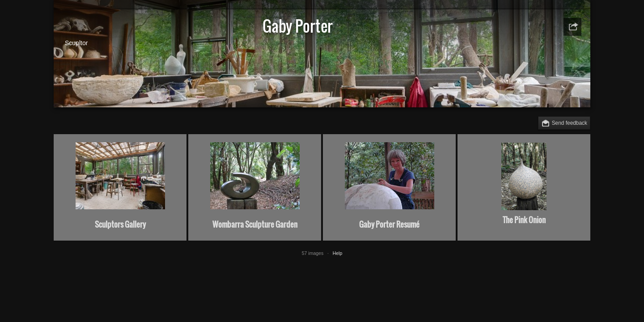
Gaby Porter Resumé (389, 224)
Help (338, 253)
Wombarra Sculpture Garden (255, 224)
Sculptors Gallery (120, 224)
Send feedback (570, 123)
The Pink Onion (524, 220)
